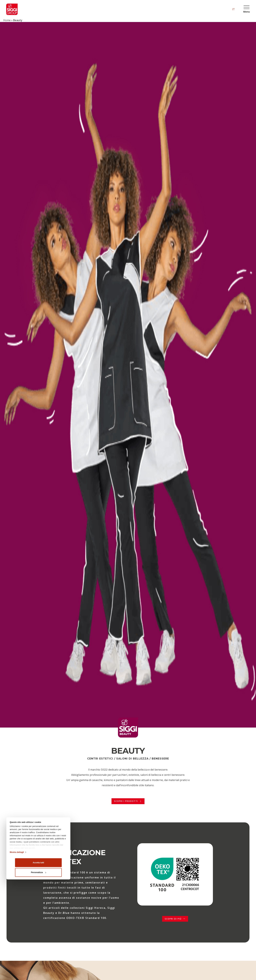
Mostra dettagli (17, 923)
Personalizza (39, 944)
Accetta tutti (38, 934)
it (233, 9)
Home (7, 20)
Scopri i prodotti (126, 801)
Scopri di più (173, 919)
